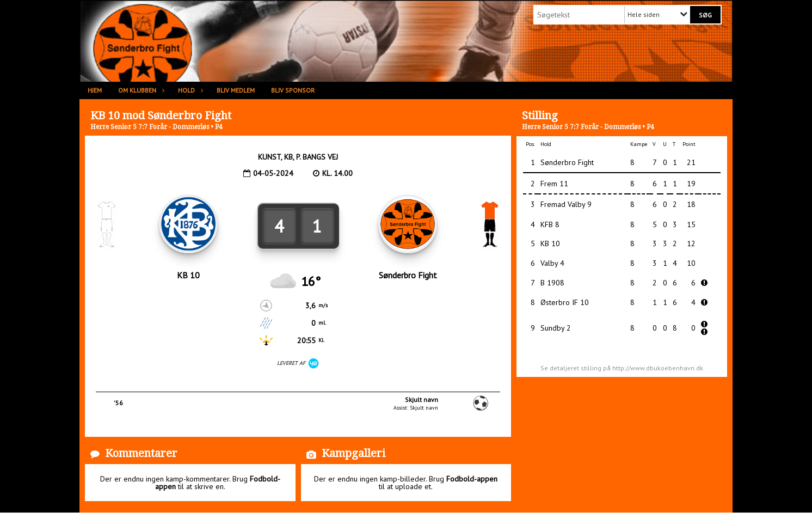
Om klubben (140, 90)
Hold (189, 90)
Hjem (95, 90)
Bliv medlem (236, 90)
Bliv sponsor (293, 90)
